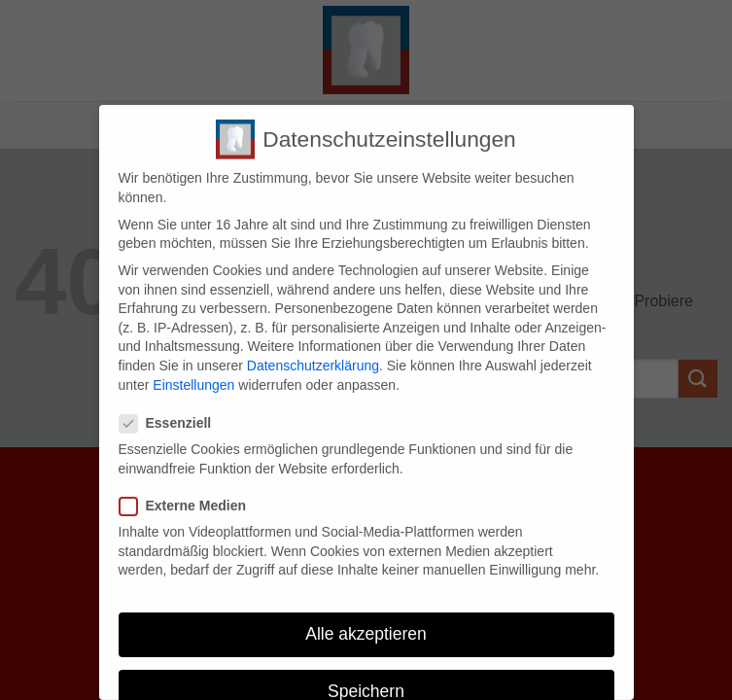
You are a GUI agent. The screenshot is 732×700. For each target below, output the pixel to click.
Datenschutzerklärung (313, 358)
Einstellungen (193, 377)
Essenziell (174, 416)
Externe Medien (191, 498)
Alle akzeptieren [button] (366, 626)
